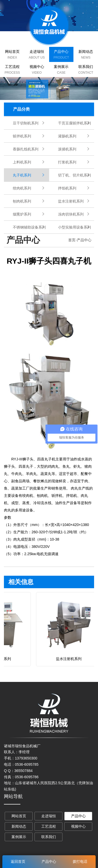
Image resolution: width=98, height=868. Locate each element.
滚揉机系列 (67, 149)
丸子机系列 (22, 175)
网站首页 (12, 52)
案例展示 (61, 67)
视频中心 (37, 67)
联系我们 (86, 67)
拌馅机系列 (67, 188)
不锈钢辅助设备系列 (29, 227)
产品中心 (61, 52)
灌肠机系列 (67, 136)
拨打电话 (80, 861)
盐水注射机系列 (71, 201)
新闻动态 (86, 52)
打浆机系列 (67, 162)
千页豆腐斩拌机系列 (74, 123)
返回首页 (18, 861)
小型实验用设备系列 (74, 227)
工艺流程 (12, 67)
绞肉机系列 (22, 188)
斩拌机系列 (22, 136)
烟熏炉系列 (22, 214)
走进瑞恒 (37, 52)
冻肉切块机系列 (71, 214)
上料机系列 (22, 162)
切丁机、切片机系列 (74, 175)
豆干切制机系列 (26, 123)
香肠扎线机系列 (26, 149)
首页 (72, 240)
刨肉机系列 (22, 201)
